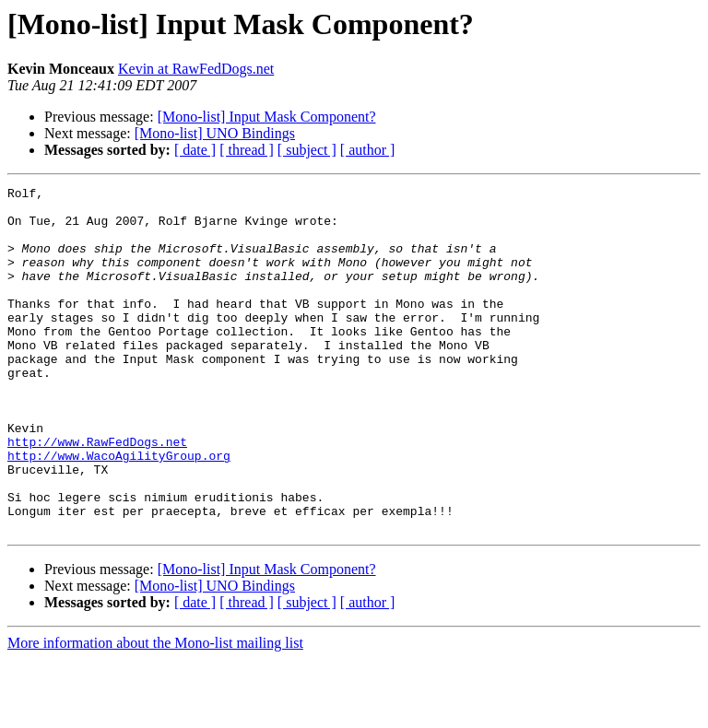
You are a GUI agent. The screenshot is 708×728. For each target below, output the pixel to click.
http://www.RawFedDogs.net (97, 494)
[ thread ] (247, 150)
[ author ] (368, 150)
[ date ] (195, 150)
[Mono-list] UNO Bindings (215, 133)
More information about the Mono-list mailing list (155, 712)
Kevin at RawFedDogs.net (196, 69)
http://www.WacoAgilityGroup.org (119, 511)
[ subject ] (307, 150)
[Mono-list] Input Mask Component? (267, 117)
